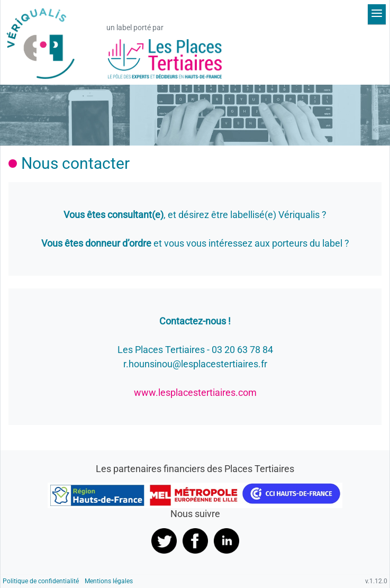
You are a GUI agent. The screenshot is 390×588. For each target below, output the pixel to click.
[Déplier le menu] (377, 14)
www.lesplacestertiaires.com (195, 392)
